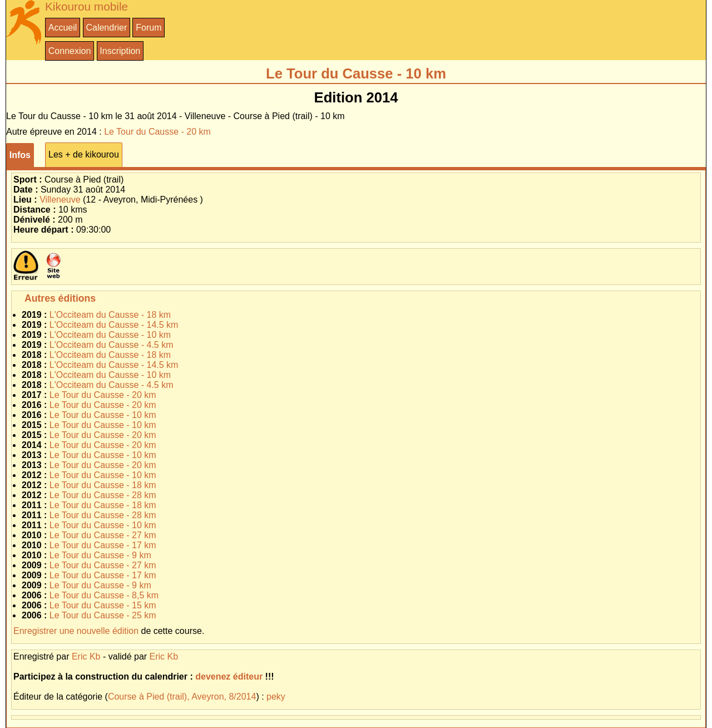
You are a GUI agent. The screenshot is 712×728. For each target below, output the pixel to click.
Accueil (63, 28)
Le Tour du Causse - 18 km (103, 485)
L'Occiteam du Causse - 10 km (110, 335)
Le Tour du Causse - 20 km (157, 132)
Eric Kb (86, 656)
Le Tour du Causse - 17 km (103, 545)
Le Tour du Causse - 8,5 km (104, 595)
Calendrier (106, 28)
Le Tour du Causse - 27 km (103, 535)
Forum (149, 28)
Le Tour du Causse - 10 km (103, 415)
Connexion (70, 51)
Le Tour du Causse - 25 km (103, 615)
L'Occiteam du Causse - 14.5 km (114, 325)
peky (276, 697)
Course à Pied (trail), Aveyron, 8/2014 (182, 697)
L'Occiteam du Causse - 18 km (110, 315)
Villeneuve (60, 200)
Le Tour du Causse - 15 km (103, 605)
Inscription (120, 51)
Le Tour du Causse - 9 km (100, 555)
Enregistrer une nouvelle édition (76, 631)
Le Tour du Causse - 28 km (103, 495)
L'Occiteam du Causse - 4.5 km (112, 345)
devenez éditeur (229, 677)
